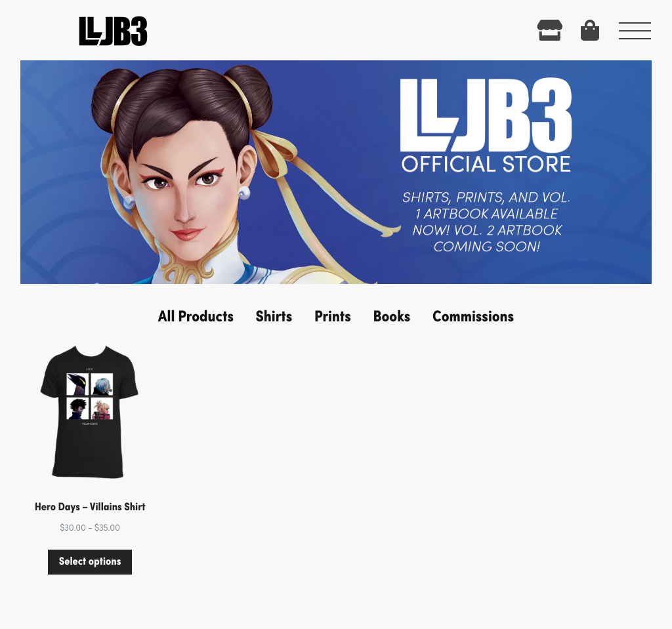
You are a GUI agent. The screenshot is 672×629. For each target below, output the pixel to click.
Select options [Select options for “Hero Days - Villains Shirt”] (90, 561)
